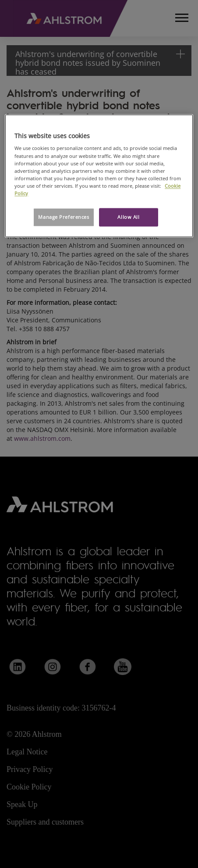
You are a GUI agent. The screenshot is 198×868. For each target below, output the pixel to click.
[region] (99, 176)
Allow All (128, 217)
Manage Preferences (64, 217)
